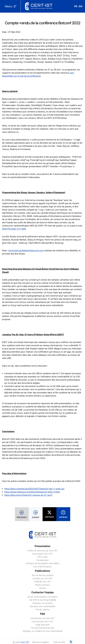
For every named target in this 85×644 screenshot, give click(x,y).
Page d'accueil (43, 625)
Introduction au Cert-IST (43, 618)
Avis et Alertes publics (43, 575)
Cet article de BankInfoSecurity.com (26, 250)
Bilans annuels (42, 585)
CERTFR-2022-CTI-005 (14, 229)
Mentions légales (41, 642)
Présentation (42, 546)
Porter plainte (43, 610)
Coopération (43, 560)
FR (76, 6)
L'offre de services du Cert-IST (42, 551)
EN (81, 6)
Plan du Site (59, 642)
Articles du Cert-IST (43, 578)
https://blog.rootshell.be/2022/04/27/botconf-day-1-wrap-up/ (34, 489)
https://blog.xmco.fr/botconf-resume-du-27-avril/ (28, 495)
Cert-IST (25, 642)
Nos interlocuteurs (43, 567)
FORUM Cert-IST (42, 582)
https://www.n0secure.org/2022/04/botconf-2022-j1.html (32, 492)
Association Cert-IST (42, 554)
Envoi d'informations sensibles (43, 597)
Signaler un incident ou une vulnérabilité (42, 631)
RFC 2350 (42, 557)
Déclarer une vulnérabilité (43, 606)
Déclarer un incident (43, 603)
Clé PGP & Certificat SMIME (43, 600)
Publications (42, 571)
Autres (42, 588)
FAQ (42, 614)
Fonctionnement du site (42, 628)
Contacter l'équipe (43, 592)
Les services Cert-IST (43, 621)
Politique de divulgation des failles (42, 563)
